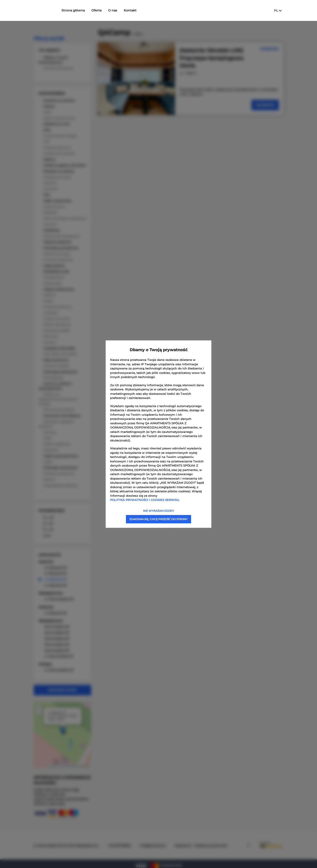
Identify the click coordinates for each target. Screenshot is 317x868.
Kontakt (137, 10)
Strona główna (80, 10)
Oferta (104, 10)
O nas (120, 10)
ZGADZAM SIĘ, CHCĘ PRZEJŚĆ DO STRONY (158, 519)
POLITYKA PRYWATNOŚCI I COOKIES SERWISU (145, 500)
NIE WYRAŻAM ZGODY (159, 511)
